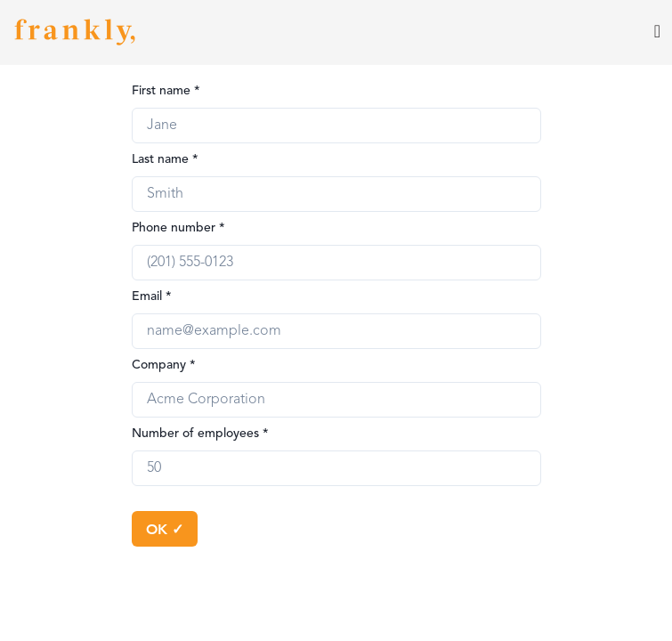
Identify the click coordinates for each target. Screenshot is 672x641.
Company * (164, 365)
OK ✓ (165, 528)
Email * (152, 296)
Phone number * (178, 228)
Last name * (165, 159)
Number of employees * (200, 434)
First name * (166, 91)
